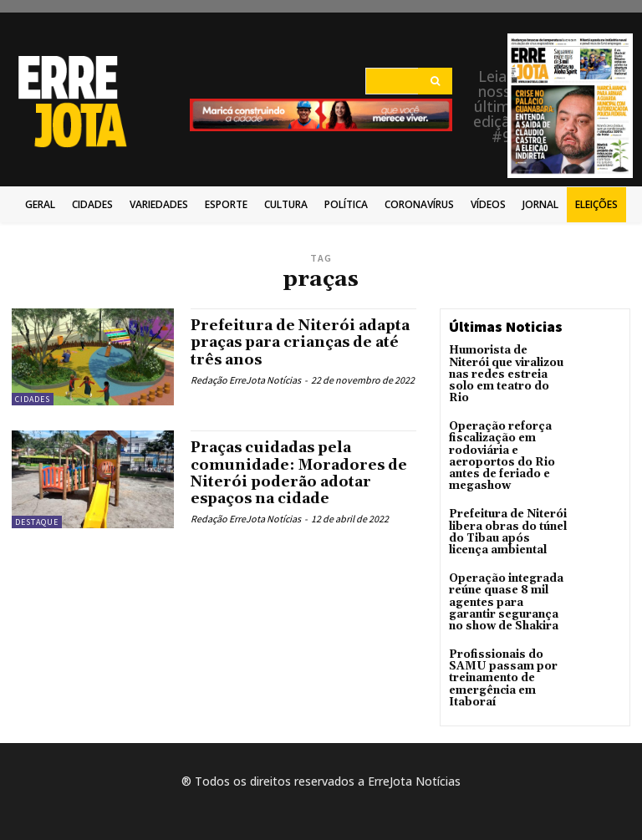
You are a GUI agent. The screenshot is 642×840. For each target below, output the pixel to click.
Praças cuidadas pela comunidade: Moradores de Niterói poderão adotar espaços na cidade (303, 472)
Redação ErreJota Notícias (246, 379)
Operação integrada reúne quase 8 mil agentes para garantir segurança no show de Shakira (508, 580)
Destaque (37, 522)
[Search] (435, 81)
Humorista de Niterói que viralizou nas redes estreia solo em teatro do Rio (506, 367)
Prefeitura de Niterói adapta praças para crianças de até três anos (301, 342)
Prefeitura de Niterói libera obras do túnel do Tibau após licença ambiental (508, 513)
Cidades (33, 399)
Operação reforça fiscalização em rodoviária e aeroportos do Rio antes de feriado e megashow (499, 440)
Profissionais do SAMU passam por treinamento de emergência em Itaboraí (498, 653)
